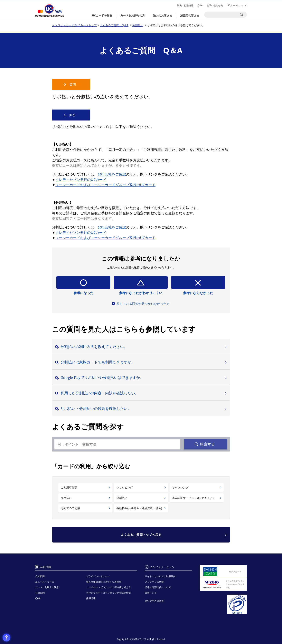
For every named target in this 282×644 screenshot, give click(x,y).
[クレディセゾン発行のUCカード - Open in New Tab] (81, 179)
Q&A (200, 5)
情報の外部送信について (158, 587)
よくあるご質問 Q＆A (114, 25)
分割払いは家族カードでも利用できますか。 (98, 362)
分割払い (138, 25)
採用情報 (91, 598)
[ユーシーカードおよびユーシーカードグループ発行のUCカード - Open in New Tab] (105, 185)
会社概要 (40, 576)
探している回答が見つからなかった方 (143, 304)
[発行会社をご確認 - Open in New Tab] (112, 174)
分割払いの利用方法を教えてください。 (94, 347)
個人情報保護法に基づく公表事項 (104, 582)
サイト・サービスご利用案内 (160, 576)
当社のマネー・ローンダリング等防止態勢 (108, 593)
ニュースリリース (45, 582)
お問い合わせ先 (215, 5)
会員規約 (40, 593)
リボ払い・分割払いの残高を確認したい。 (96, 409)
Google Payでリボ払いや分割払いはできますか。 (102, 378)
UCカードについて (237, 5)
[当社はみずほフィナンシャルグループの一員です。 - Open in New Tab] (223, 584)
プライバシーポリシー (98, 576)
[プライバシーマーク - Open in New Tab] (223, 604)
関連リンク (151, 593)
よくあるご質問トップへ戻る (141, 535)
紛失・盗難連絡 (185, 5)
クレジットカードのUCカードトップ (49, 10)
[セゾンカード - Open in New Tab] (223, 572)
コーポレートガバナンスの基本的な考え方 (108, 587)
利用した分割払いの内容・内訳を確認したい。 (100, 393)
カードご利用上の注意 (47, 587)
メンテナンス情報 (154, 582)
